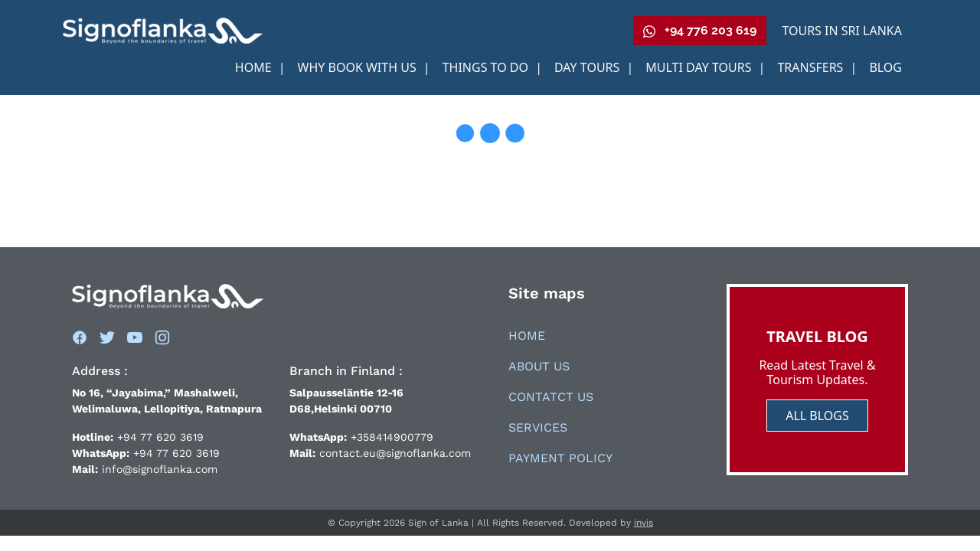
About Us (539, 366)
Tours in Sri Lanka (842, 31)
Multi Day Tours (700, 67)
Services (538, 427)
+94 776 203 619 (700, 31)
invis (644, 523)
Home (255, 67)
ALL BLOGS (817, 416)
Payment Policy (560, 458)
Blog (885, 67)
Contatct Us (551, 397)
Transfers (812, 67)
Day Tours (589, 67)
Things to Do (487, 67)
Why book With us (359, 67)
